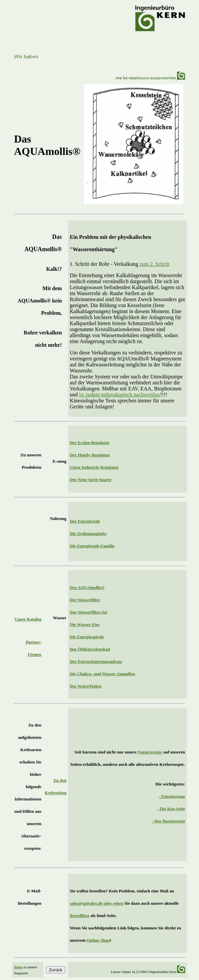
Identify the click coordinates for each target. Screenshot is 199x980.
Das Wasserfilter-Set (89, 612)
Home (18, 967)
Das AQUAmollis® (87, 587)
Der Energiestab (85, 521)
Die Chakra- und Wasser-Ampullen (102, 674)
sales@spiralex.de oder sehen (97, 903)
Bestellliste (80, 916)
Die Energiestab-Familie (92, 546)
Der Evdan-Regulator (90, 443)
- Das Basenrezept (168, 821)
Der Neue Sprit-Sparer (91, 480)
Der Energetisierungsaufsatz (96, 661)
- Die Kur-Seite (171, 809)
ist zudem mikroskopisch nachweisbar (120, 395)
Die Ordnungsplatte (88, 533)
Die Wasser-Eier (85, 624)
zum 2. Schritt (154, 264)
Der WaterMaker (86, 686)
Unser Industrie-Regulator (94, 467)
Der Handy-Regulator (90, 455)
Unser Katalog (28, 619)
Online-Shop (98, 940)
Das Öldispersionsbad (90, 649)
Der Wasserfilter (85, 600)
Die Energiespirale (87, 637)
